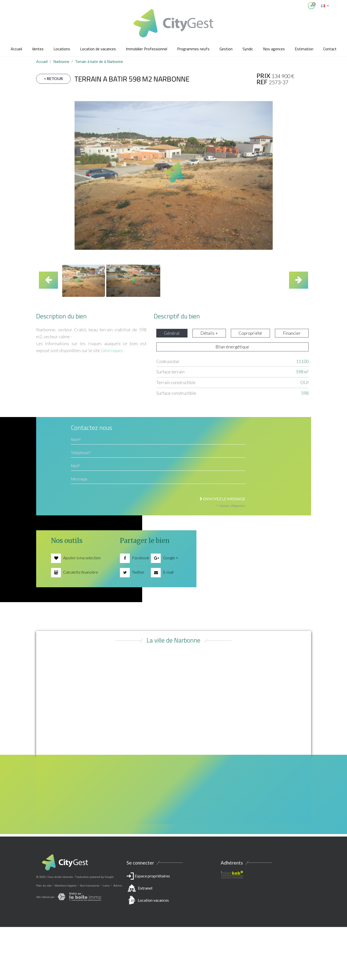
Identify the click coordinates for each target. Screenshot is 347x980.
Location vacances (153, 900)
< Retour (53, 78)
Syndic (248, 49)
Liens (106, 886)
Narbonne (61, 61)
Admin (118, 886)
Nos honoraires (90, 886)
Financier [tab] (292, 333)
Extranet (145, 888)
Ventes (38, 49)
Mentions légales (66, 886)
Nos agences (274, 49)
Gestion (226, 49)
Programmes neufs (193, 49)
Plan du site (44, 886)
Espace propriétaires (174, 889)
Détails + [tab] (209, 333)
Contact (330, 49)
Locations (62, 49)
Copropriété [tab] (250, 333)
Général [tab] (172, 333)
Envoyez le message (222, 499)
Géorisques (112, 350)
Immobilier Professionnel (147, 49)
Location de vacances (98, 49)
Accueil (16, 49)
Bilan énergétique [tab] (232, 347)
